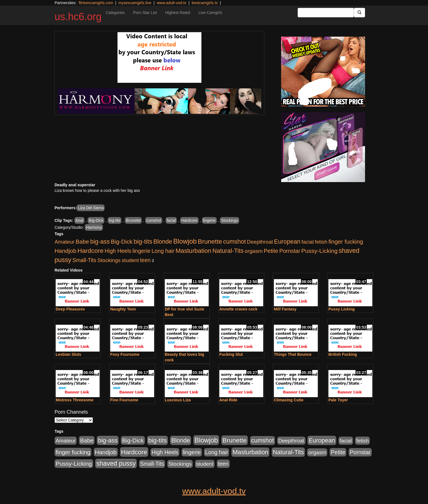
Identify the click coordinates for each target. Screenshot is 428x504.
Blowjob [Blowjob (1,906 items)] (185, 241)
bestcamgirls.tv (205, 3)
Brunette (133, 220)
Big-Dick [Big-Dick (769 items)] (122, 242)
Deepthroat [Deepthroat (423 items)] (260, 242)
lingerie (209, 220)
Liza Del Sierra (91, 208)
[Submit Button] (359, 13)
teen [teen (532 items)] (145, 260)
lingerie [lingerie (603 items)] (141, 251)
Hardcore (189, 220)
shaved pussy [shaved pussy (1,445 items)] (116, 463)
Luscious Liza (178, 400)
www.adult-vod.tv (171, 3)
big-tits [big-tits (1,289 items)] (143, 242)
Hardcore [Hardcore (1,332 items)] (90, 251)
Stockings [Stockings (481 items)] (109, 260)
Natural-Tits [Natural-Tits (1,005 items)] (228, 251)
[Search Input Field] (326, 13)
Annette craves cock (238, 309)
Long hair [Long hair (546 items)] (163, 251)
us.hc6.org (78, 17)
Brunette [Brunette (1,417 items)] (210, 241)
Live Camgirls (210, 13)
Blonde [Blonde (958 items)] (163, 242)
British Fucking (343, 354)
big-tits (115, 220)
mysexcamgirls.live (135, 3)
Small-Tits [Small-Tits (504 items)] (84, 260)
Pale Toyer (338, 400)
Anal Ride (228, 400)
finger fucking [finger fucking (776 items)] (346, 242)
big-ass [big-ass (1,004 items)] (100, 242)
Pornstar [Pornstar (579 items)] (290, 251)
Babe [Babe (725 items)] (82, 242)
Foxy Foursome (125, 354)
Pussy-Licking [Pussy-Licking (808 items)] (319, 251)
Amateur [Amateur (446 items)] (64, 242)
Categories (115, 13)
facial (171, 220)
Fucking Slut (231, 354)
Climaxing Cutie (289, 400)
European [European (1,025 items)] (287, 242)
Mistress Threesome (75, 400)
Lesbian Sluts (68, 354)
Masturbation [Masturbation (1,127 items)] (193, 251)
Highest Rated (178, 13)
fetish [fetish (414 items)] (321, 242)
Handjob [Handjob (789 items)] (65, 251)
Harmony (94, 227)
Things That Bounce (293, 354)
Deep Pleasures (70, 309)
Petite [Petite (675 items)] (271, 251)
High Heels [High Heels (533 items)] (118, 251)
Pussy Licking (342, 309)
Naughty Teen (123, 309)
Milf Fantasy (285, 309)
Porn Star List (145, 13)
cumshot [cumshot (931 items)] (235, 242)
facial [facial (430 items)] (308, 242)
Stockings (230, 220)
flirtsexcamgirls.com (96, 3)
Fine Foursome (124, 400)
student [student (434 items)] (130, 260)
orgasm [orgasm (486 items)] (254, 251)
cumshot (154, 220)
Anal (79, 220)
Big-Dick (96, 220)
